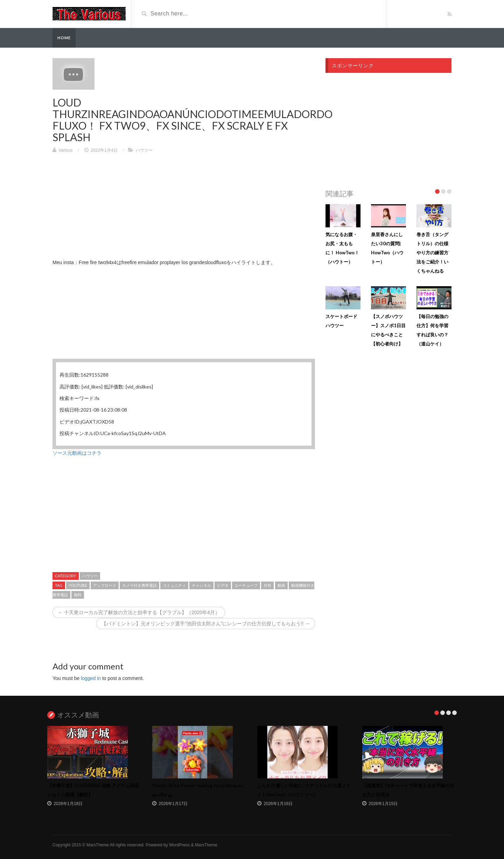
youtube (78, 585)
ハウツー (144, 150)
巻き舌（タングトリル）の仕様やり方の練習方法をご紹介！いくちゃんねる (432, 253)
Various (65, 150)
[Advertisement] (184, 209)
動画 (281, 585)
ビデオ (223, 585)
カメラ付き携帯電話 (139, 585)
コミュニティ (174, 585)
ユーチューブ (246, 585)
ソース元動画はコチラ (77, 453)
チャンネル (201, 585)
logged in (91, 678)
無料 (78, 595)
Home (64, 38)
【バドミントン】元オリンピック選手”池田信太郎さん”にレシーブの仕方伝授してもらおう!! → (206, 624)
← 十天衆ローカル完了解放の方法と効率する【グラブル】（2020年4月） (139, 612)
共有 (267, 585)
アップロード (105, 585)
